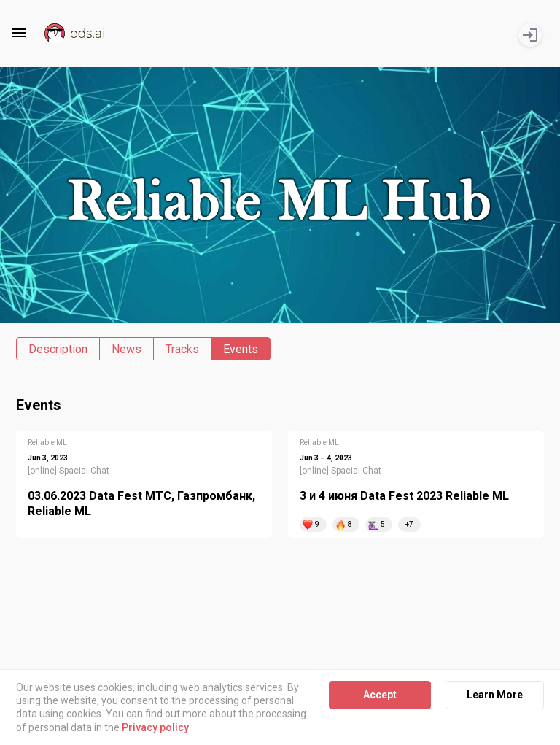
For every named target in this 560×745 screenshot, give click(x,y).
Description (58, 349)
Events (241, 349)
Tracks (182, 349)
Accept (380, 695)
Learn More (495, 695)
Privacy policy (155, 727)
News (127, 349)
